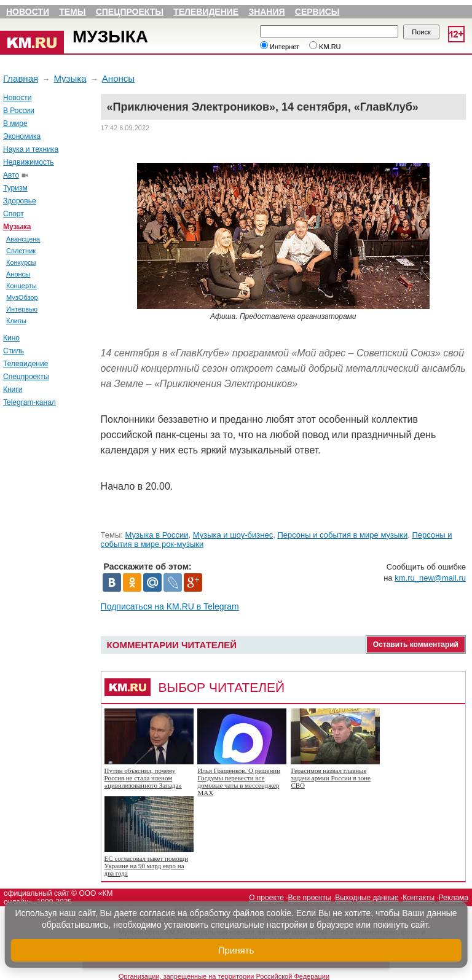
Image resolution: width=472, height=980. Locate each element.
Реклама (454, 898)
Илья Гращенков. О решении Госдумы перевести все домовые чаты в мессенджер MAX (239, 782)
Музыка (110, 37)
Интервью (22, 309)
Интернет (280, 47)
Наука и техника (31, 149)
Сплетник (21, 251)
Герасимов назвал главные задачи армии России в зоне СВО (331, 778)
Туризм (15, 188)
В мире (15, 123)
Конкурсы (21, 262)
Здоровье (20, 201)
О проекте (266, 898)
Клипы (16, 321)
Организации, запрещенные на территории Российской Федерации (224, 976)
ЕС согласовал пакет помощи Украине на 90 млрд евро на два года (146, 866)
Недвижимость (29, 162)
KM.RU (325, 47)
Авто (11, 175)
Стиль (14, 351)
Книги (13, 390)
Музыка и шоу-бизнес (233, 535)
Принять (236, 950)
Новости (28, 12)
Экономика (22, 136)
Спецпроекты (130, 12)
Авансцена (23, 239)
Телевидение (206, 12)
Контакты (419, 898)
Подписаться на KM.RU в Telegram (170, 606)
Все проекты (310, 898)
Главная (21, 78)
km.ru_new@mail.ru (430, 578)
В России (19, 111)
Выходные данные (367, 898)
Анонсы (118, 78)
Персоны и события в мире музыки (342, 535)
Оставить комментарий (416, 645)
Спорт (14, 214)
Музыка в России (157, 535)
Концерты (22, 286)
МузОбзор (22, 297)
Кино (11, 338)
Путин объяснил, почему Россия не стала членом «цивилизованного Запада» (143, 778)
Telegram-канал (29, 402)
